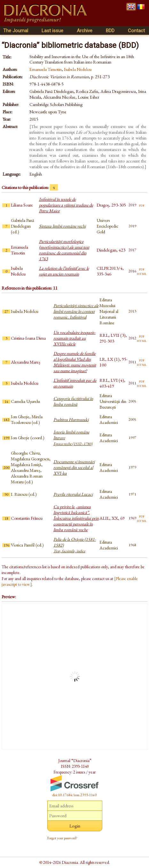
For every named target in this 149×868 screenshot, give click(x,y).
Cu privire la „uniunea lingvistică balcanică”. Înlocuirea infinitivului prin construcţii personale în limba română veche (76, 518)
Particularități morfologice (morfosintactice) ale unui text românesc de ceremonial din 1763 (64, 250)
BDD (110, 31)
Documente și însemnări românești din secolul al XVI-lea (74, 467)
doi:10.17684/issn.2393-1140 (74, 795)
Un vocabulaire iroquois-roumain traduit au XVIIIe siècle (74, 338)
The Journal (16, 31)
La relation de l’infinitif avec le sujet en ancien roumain (64, 271)
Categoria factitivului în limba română (73, 401)
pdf (142, 205)
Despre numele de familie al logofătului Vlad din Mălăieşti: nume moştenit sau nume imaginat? (75, 362)
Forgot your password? (62, 838)
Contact (136, 31)
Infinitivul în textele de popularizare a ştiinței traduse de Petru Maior (66, 205)
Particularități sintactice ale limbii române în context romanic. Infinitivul (76, 311)
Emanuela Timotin (46, 69)
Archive (85, 31)
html (142, 273)
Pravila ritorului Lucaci (73, 494)
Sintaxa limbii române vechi (62, 226)
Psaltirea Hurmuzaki (71, 419)
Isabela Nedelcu (78, 69)
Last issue (52, 31)
